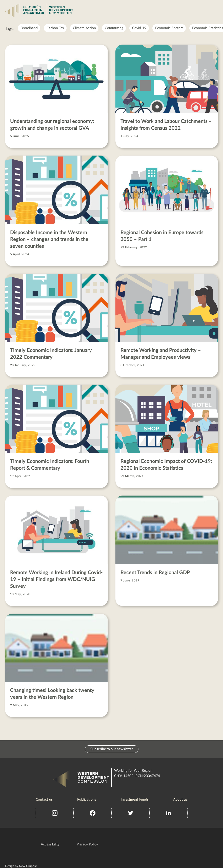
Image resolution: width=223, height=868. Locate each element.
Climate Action (84, 28)
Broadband (29, 28)
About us (180, 800)
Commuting (114, 28)
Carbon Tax (55, 28)
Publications (87, 800)
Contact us (44, 800)
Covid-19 (139, 28)
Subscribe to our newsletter (112, 749)
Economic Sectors (169, 28)
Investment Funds (135, 800)
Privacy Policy (87, 844)
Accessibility (50, 844)
